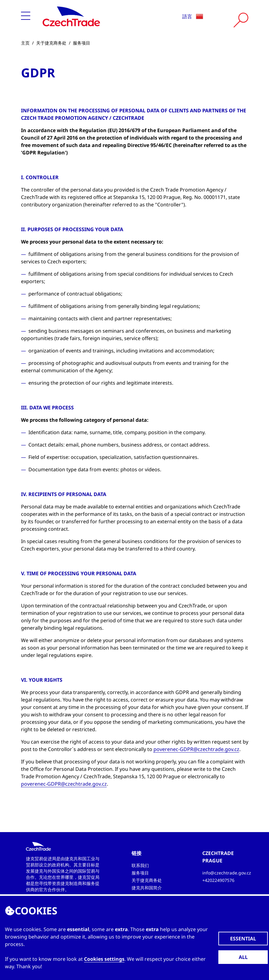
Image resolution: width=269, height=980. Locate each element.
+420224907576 (218, 880)
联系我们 (140, 865)
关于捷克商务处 (51, 43)
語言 (193, 16)
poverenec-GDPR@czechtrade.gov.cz (196, 749)
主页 (25, 43)
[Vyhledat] (241, 20)
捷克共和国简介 (147, 888)
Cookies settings (104, 959)
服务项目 (82, 43)
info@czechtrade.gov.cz (227, 873)
